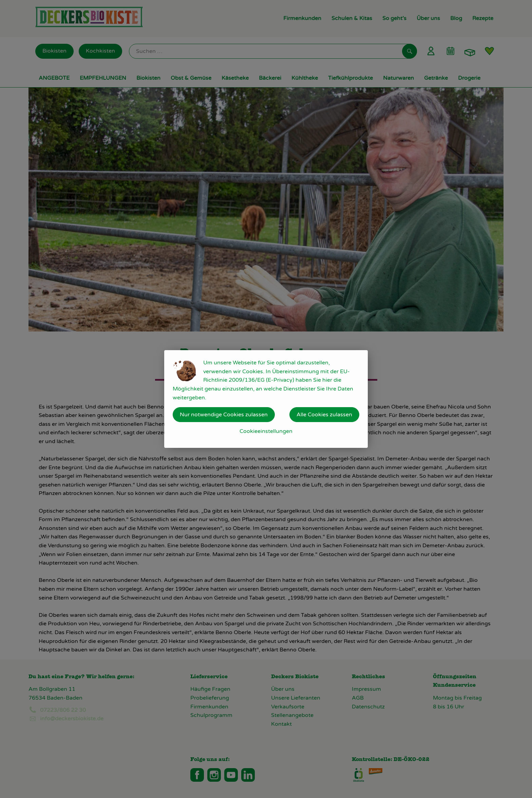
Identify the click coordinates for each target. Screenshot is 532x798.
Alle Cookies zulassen (324, 415)
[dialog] (266, 399)
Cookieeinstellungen (266, 431)
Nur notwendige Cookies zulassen (224, 415)
